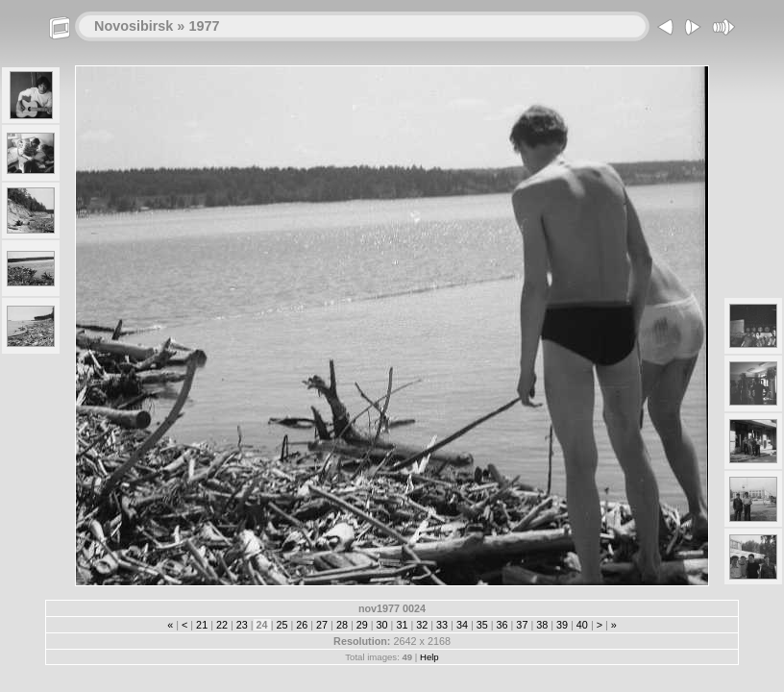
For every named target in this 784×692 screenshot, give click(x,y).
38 (542, 625)
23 (242, 625)
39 (562, 625)
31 (402, 625)
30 (382, 625)
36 (502, 625)
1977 (204, 26)
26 (302, 625)
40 (582, 625)
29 (362, 625)
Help (429, 657)
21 (202, 625)
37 (522, 625)
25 (282, 625)
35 (482, 625)
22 (222, 625)
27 (322, 625)
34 (462, 625)
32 (422, 625)
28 (342, 625)
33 (442, 625)
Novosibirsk (134, 26)
